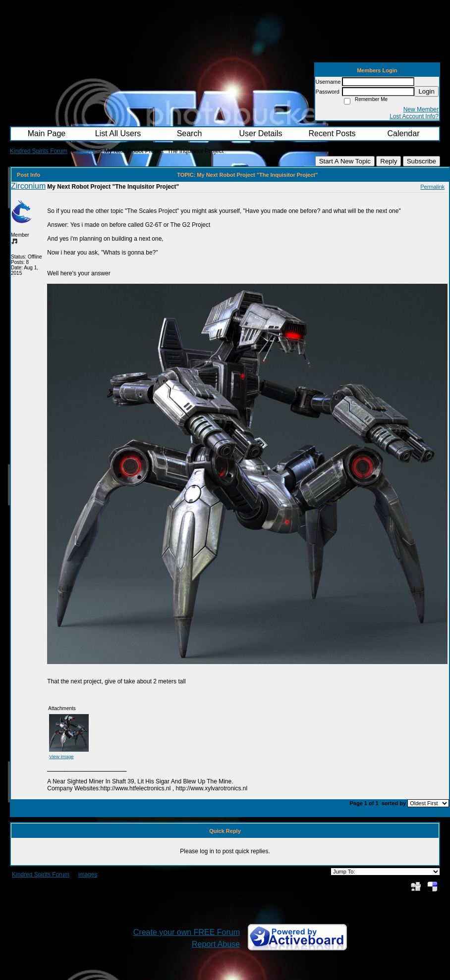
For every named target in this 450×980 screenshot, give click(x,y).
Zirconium (28, 186)
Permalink (432, 187)
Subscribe (422, 161)
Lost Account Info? (414, 116)
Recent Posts (332, 133)
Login (426, 91)
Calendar (404, 133)
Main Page (47, 133)
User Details (260, 133)
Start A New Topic (345, 161)
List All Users (118, 133)
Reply (389, 161)
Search (190, 133)
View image (61, 756)
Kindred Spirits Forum (39, 151)
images (86, 151)
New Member (421, 109)
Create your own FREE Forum (187, 932)
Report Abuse (216, 944)
